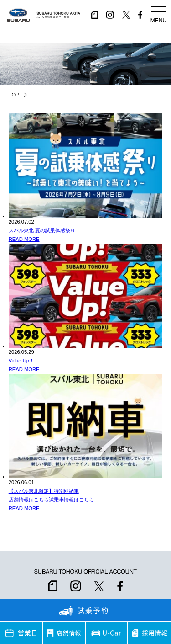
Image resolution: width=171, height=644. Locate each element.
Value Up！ (21, 361)
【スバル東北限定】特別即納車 (44, 491)
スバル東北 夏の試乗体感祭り (42, 230)
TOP (14, 95)
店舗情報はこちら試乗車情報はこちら (51, 500)
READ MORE (24, 239)
